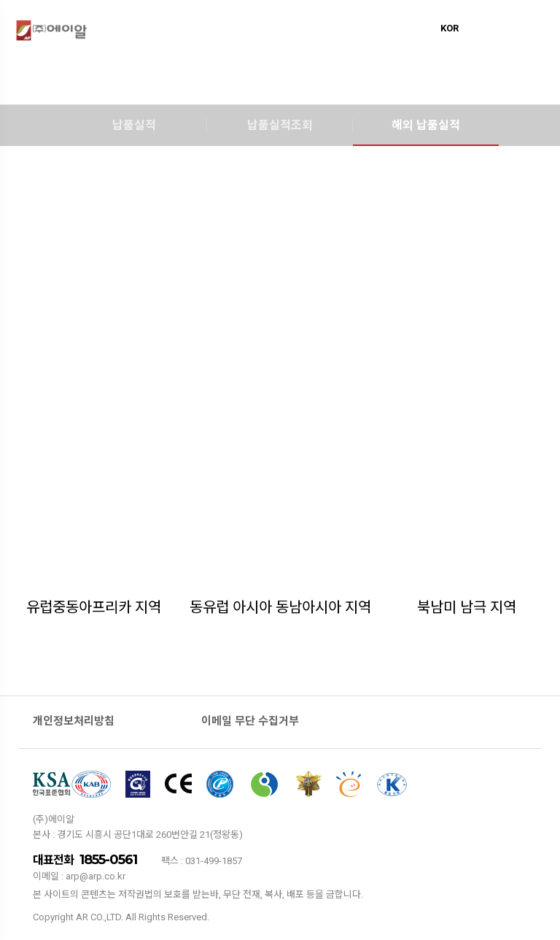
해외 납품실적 (426, 125)
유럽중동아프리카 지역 (94, 607)
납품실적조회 (280, 125)
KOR (450, 28)
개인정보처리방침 (74, 721)
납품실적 (134, 125)
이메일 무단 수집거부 (250, 721)
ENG (474, 28)
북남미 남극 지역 (467, 607)
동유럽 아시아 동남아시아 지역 (280, 607)
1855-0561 (108, 860)
